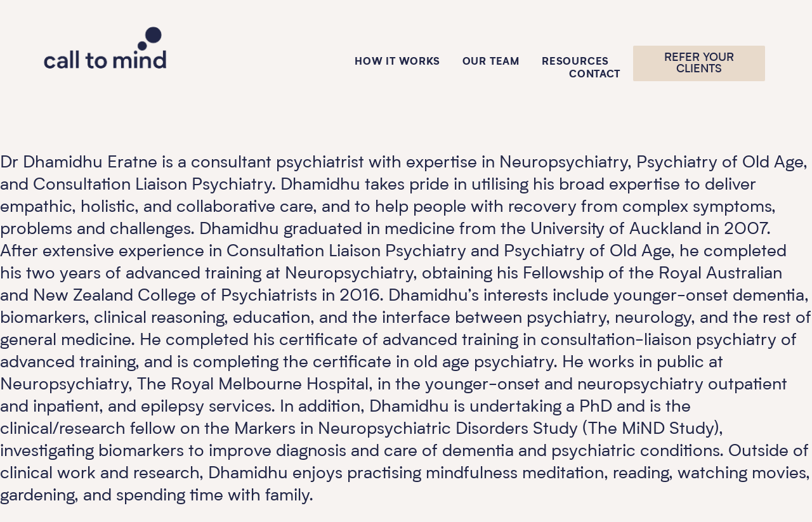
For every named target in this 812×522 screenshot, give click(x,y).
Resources (575, 62)
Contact (595, 75)
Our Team (491, 62)
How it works (397, 62)
